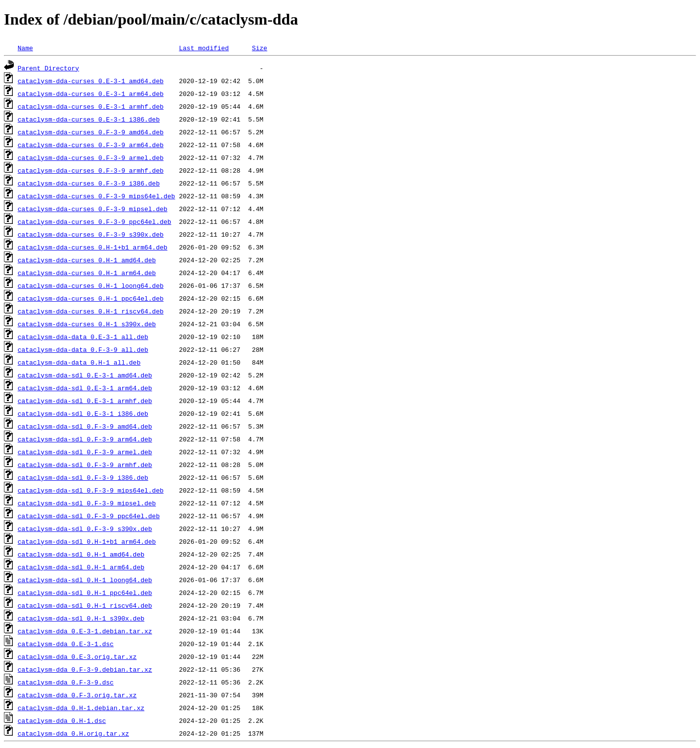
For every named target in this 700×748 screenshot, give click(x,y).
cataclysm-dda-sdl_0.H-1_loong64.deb (85, 580)
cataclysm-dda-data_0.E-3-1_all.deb (83, 337)
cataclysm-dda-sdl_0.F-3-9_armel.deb (85, 452)
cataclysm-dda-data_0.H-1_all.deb (79, 362)
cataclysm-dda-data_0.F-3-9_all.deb (83, 349)
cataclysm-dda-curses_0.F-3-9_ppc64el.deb (95, 221)
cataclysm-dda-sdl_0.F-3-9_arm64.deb (85, 439)
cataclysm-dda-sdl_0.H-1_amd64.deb (81, 554)
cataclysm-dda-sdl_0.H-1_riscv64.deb (85, 605)
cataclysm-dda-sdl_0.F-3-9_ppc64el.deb (89, 516)
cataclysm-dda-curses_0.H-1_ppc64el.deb (91, 298)
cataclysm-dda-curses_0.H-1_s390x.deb (87, 324)
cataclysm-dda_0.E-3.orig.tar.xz (77, 656)
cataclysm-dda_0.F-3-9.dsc (66, 682)
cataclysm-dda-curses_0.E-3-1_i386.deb (89, 119)
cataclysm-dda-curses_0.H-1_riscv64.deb (91, 311)
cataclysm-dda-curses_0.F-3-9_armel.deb (91, 157)
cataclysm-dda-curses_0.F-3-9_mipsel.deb (93, 209)
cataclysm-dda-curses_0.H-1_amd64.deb (87, 260)
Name (25, 48)
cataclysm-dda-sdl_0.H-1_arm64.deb (81, 567)
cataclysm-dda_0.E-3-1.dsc (66, 644)
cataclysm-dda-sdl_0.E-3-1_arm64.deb (85, 388)
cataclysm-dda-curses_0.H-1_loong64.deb (91, 285)
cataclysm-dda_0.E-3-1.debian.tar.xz (85, 631)
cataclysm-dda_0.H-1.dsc (62, 720)
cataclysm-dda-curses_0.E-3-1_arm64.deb (91, 93)
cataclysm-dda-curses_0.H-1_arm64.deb (87, 273)
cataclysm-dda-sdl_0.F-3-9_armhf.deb (85, 465)
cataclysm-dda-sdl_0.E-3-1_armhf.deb (85, 401)
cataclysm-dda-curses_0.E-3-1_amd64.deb (91, 81)
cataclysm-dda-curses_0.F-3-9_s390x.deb (91, 234)
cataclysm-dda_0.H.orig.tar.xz (73, 733)
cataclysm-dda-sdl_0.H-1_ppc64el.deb (85, 592)
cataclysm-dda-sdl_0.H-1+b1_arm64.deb (87, 541)
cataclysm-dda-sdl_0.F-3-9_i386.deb (83, 477)
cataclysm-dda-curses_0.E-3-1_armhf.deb (91, 106)
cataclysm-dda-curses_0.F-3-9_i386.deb (89, 183)
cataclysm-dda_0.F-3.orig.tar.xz (77, 695)
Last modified (204, 48)
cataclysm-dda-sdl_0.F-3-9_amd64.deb (85, 426)
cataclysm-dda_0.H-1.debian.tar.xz (81, 708)
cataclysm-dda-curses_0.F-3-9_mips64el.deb (96, 196)
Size (260, 48)
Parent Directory (48, 68)
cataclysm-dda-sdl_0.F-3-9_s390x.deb (85, 529)
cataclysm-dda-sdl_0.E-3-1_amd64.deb (85, 375)
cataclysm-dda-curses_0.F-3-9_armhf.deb (91, 170)
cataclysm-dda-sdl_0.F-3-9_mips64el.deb (91, 490)
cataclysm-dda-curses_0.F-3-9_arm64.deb (91, 145)
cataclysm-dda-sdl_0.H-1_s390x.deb (81, 618)
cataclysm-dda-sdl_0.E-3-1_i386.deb (83, 413)
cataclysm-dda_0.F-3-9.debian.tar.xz (85, 669)
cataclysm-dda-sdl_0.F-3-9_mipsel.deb (87, 503)
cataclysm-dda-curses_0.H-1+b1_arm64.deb (93, 247)
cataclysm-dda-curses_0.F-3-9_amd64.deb (91, 132)
